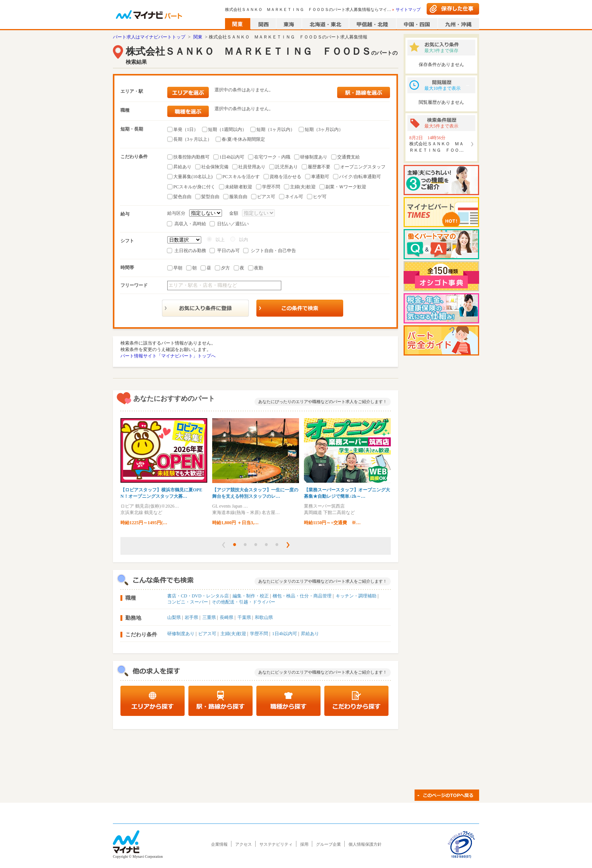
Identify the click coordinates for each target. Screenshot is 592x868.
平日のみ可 (228, 251)
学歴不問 (271, 187)
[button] (224, 545)
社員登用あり (252, 167)
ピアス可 (266, 197)
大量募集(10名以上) (193, 177)
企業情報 (219, 844)
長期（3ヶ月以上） (193, 139)
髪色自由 (182, 197)
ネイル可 (294, 197)
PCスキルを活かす (241, 177)
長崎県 (227, 617)
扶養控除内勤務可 (191, 157)
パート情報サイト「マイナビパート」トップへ (168, 356)
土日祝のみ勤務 (190, 251)
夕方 (225, 268)
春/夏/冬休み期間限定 (243, 139)
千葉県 (244, 617)
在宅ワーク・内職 (272, 157)
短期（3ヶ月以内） (324, 129)
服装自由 (238, 197)
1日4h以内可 (232, 157)
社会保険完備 (215, 167)
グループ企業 (328, 844)
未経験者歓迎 (239, 187)
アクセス (244, 844)
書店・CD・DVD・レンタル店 (198, 596)
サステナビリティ (276, 844)
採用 (304, 844)
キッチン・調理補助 (356, 596)
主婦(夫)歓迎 (303, 187)
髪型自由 (210, 197)
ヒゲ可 (320, 197)
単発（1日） (186, 129)
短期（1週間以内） (227, 129)
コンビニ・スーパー (188, 602)
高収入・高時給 (190, 224)
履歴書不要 (319, 167)
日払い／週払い (233, 224)
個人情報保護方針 (365, 844)
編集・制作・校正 (251, 596)
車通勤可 (320, 177)
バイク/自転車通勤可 (360, 177)
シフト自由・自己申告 (273, 251)
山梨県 (174, 617)
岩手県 (191, 617)
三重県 (209, 617)
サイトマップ (408, 9)
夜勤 (259, 268)
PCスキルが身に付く (194, 187)
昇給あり (182, 167)
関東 (198, 37)
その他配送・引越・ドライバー (244, 602)
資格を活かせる (285, 177)
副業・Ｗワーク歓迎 (346, 187)
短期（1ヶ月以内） (276, 129)
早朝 (178, 268)
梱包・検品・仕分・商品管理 (302, 596)
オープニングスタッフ (363, 167)
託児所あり (287, 167)
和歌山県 (264, 617)
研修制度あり (314, 157)
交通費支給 (348, 157)
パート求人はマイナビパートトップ (149, 37)
